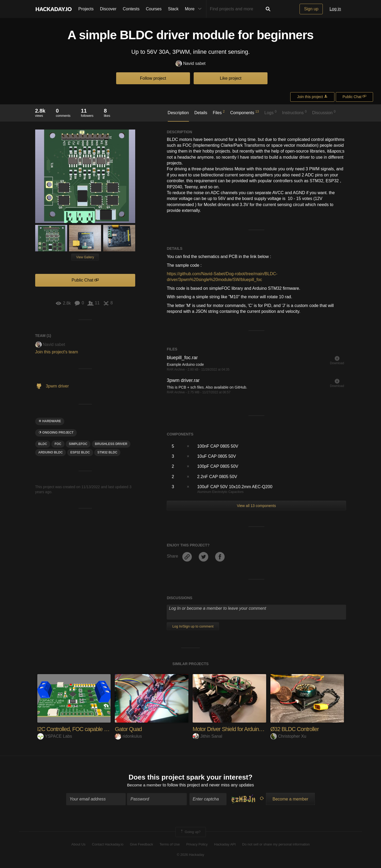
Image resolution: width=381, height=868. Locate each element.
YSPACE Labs (55, 736)
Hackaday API (225, 845)
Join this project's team (57, 352)
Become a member (144, 785)
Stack (173, 9)
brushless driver (111, 444)
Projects (86, 9)
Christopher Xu (288, 736)
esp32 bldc (80, 452)
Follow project (153, 78)
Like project (231, 78)
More (194, 9)
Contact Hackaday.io (108, 845)
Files (219, 112)
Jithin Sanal (207, 736)
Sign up (311, 9)
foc (58, 444)
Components (245, 112)
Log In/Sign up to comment (193, 626)
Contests (131, 9)
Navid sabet (190, 64)
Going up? (190, 832)
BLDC (43, 444)
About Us (78, 845)
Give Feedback (141, 845)
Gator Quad (129, 729)
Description (178, 113)
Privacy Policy (197, 845)
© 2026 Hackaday (190, 855)
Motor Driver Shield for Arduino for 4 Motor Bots (248, 729)
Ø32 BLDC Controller (295, 729)
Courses (154, 9)
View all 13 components (256, 506)
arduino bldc (51, 452)
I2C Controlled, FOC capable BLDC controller (90, 729)
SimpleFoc (78, 444)
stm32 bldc (107, 452)
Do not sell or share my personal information (276, 845)
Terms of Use (170, 845)
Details (201, 113)
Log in (335, 9)
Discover (108, 9)
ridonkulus (128, 736)
